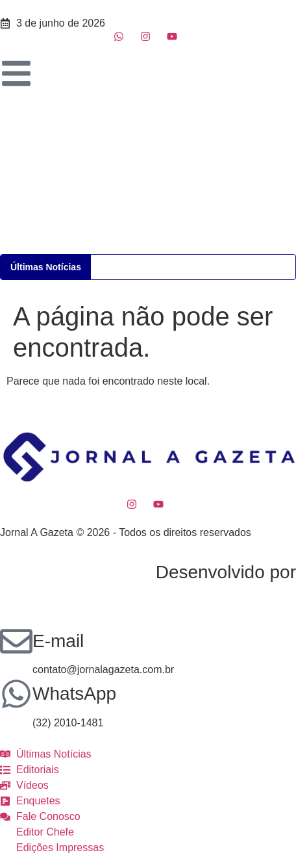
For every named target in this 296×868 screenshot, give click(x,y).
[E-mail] (16, 641)
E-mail (58, 641)
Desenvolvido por (226, 572)
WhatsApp (74, 694)
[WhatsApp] (16, 694)
